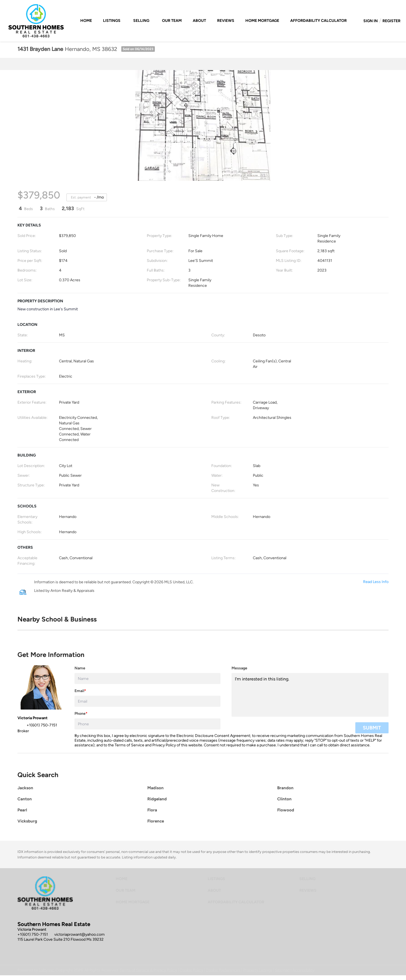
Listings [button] (112, 21)
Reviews (226, 21)
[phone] (147, 724)
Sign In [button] (371, 21)
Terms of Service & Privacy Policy (148, 970)
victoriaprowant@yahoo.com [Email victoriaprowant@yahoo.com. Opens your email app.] (79, 934)
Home (86, 21)
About (199, 21)
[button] (123, 880)
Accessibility (303, 970)
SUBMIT (372, 728)
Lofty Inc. (47, 970)
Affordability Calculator (318, 21)
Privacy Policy (164, 745)
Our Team (172, 21)
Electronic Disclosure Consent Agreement (213, 736)
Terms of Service (129, 745)
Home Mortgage (262, 21)
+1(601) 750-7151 (33, 934)
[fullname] (147, 679)
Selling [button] (141, 21)
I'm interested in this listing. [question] (310, 695)
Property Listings (258, 970)
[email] (147, 701)
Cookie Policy (191, 970)
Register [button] (391, 21)
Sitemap (282, 970)
